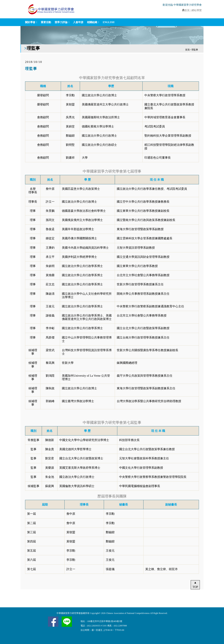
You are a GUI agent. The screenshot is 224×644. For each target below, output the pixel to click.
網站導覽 (197, 10)
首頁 (186, 10)
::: (180, 10)
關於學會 (30, 22)
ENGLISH (109, 22)
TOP (195, 587)
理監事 (195, 50)
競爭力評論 (61, 22)
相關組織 (92, 22)
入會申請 (78, 22)
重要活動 (46, 22)
